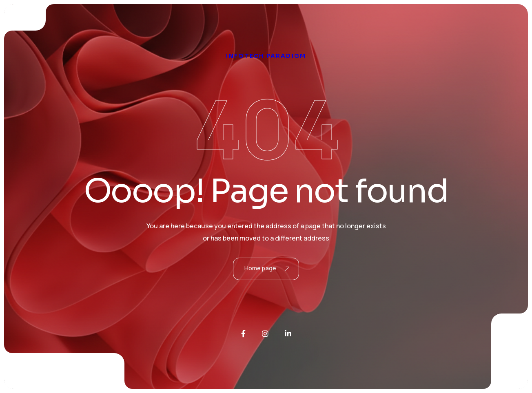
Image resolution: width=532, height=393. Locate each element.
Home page (267, 268)
